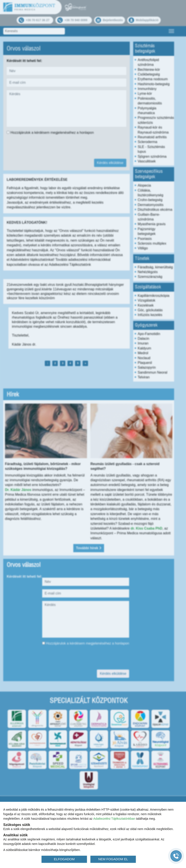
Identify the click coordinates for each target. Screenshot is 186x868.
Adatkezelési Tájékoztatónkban (114, 819)
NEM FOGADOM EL (113, 859)
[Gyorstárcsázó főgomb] (176, 856)
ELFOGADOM (64, 859)
